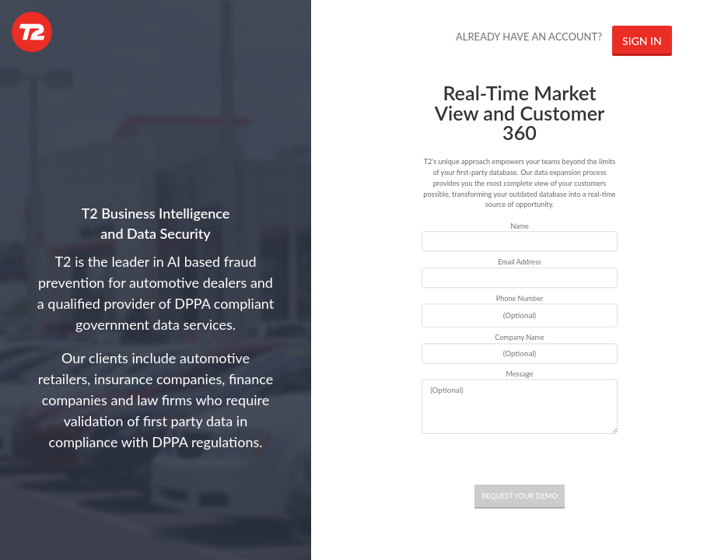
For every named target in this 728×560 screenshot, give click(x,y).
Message (520, 374)
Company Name (520, 337)
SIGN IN (642, 41)
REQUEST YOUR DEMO (520, 496)
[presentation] (520, 460)
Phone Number (520, 298)
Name (520, 225)
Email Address (520, 262)
